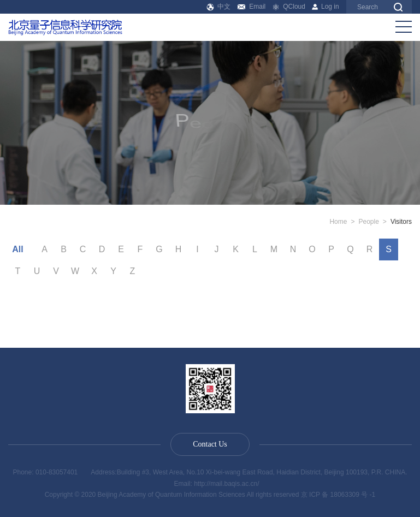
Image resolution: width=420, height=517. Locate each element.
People (368, 222)
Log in (325, 7)
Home (338, 222)
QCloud (289, 7)
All (17, 249)
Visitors (401, 222)
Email (252, 7)
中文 (219, 7)
